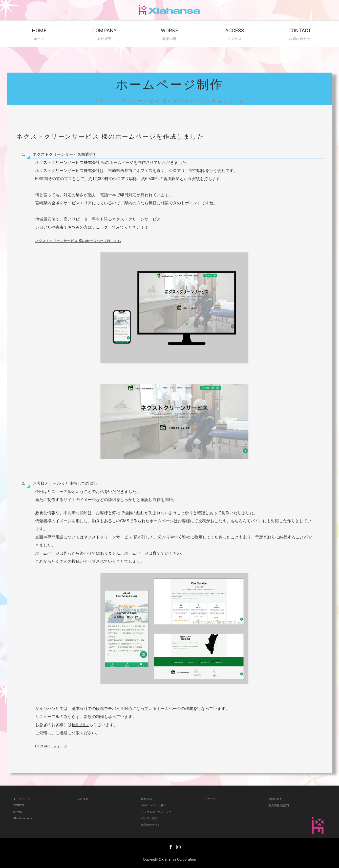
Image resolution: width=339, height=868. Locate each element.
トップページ (23, 799)
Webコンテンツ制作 (156, 805)
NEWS (18, 812)
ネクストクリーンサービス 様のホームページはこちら (84, 241)
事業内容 (147, 799)
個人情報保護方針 (282, 805)
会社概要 (84, 799)
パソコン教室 (151, 818)
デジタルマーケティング (159, 812)
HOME (39, 35)
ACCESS (235, 35)
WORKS (169, 35)
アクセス (211, 799)
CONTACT (300, 35)
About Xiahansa (25, 818)
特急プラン (82, 725)
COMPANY (104, 35)
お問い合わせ (278, 799)
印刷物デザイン (152, 825)
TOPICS (19, 805)
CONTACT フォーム (53, 746)
